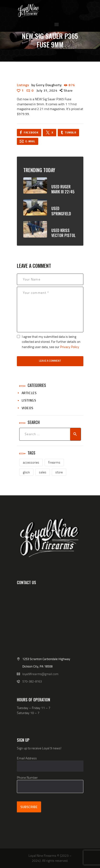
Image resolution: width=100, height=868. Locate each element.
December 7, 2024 (64, 180)
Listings (23, 85)
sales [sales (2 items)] (43, 472)
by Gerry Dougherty (47, 85)
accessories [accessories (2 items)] (31, 462)
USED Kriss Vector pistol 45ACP (63, 236)
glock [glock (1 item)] (26, 472)
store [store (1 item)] (59, 472)
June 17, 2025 (60, 202)
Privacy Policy (70, 347)
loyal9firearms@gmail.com (40, 674)
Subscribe (29, 807)
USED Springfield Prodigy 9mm (62, 214)
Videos (28, 408)
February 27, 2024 (64, 224)
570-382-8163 (32, 681)
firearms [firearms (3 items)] (54, 462)
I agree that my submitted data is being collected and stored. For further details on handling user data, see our (51, 342)
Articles (29, 393)
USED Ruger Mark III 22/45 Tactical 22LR (63, 192)
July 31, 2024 (47, 90)
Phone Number (27, 777)
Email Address (27, 758)
